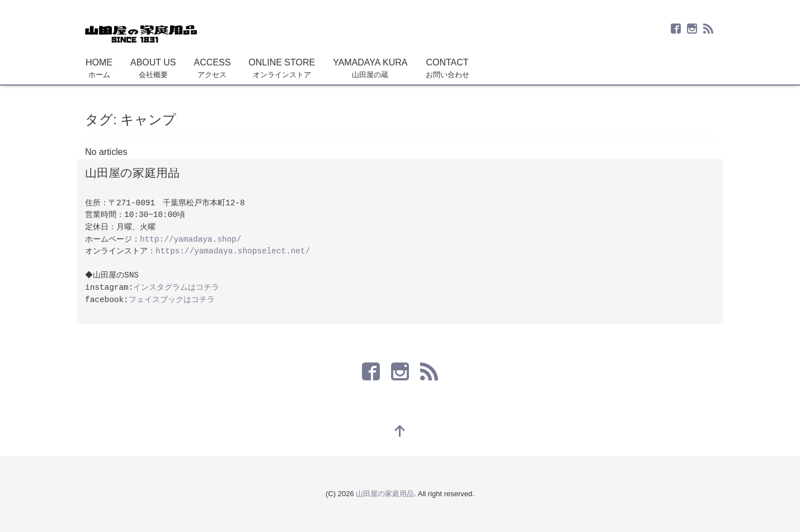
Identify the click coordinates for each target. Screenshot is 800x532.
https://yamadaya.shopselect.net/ (233, 251)
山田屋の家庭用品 (385, 494)
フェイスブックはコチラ (172, 300)
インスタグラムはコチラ (176, 288)
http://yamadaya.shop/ (190, 239)
